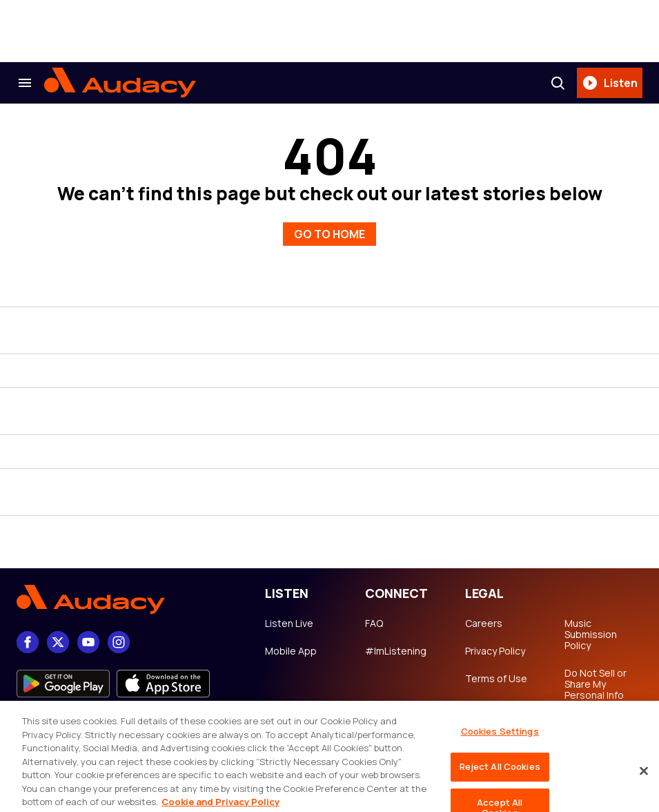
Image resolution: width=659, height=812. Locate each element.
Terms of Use (496, 679)
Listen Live (289, 623)
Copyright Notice (488, 712)
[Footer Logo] (127, 600)
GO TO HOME (329, 234)
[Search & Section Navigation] (25, 83)
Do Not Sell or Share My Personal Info (596, 684)
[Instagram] (119, 642)
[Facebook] (28, 642)
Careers (484, 623)
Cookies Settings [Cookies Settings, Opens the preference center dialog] (500, 753)
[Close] (644, 792)
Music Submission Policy (591, 635)
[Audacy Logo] (120, 83)
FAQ (374, 623)
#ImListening (396, 651)
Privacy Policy (495, 651)
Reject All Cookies (500, 787)
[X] (58, 642)
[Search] (558, 83)
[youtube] (88, 642)
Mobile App (291, 651)
